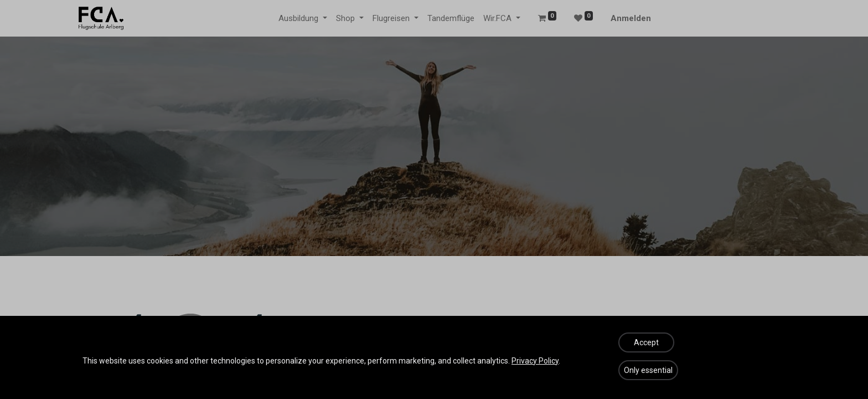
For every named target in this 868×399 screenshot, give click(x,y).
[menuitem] (451, 19)
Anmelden (631, 18)
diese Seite (392, 373)
